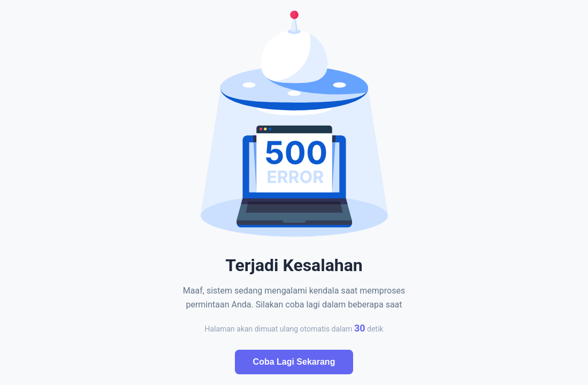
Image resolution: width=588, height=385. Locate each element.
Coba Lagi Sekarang (294, 362)
